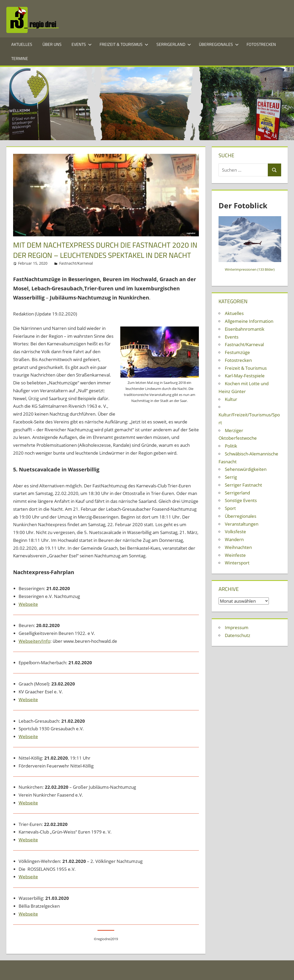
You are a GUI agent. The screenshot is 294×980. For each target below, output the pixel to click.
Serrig (231, 477)
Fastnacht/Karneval (76, 263)
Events (82, 44)
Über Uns (52, 44)
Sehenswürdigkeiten (246, 469)
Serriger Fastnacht (243, 485)
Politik (231, 446)
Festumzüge (237, 352)
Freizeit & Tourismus (124, 44)
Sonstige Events (241, 500)
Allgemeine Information (249, 321)
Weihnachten (238, 547)
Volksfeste (235, 532)
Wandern (234, 539)
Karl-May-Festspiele (245, 376)
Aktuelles (22, 44)
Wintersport (237, 563)
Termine (20, 58)
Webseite (28, 604)
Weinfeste (235, 555)
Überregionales (219, 44)
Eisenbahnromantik (245, 329)
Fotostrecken (261, 44)
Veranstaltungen (242, 524)
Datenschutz (238, 635)
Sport (230, 508)
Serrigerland (174, 44)
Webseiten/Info (34, 641)
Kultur (231, 399)
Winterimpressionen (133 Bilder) (250, 269)
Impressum (237, 627)
